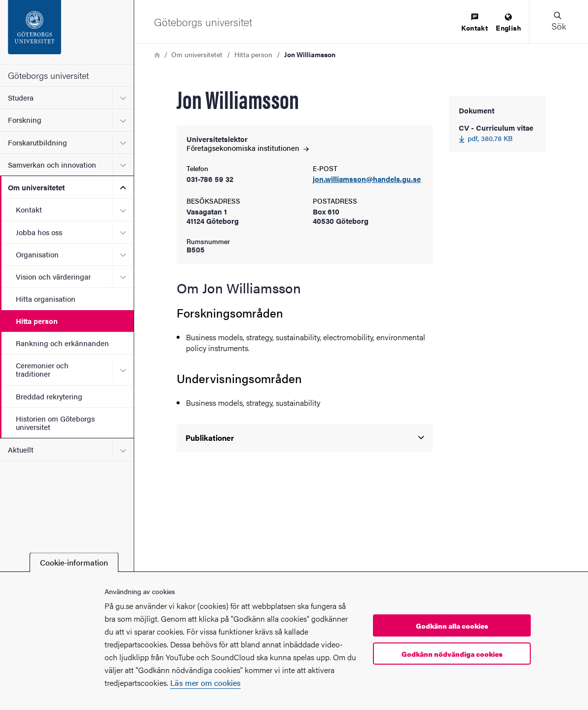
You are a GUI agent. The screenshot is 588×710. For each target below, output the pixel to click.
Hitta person (37, 321)
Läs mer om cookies (205, 683)
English (508, 23)
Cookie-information (74, 562)
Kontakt (29, 209)
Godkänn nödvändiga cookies (452, 654)
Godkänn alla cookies (452, 626)
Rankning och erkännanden (62, 343)
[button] (558, 22)
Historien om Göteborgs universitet (55, 423)
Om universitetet (36, 187)
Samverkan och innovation (52, 164)
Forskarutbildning (37, 142)
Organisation (37, 254)
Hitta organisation (46, 299)
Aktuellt (21, 449)
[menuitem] (475, 23)
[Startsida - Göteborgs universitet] (67, 32)
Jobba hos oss (39, 232)
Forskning (25, 120)
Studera (21, 97)
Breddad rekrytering (49, 396)
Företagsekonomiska (248, 148)
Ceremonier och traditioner (42, 369)
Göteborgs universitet (48, 75)
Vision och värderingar (53, 276)
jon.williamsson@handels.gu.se (367, 179)
